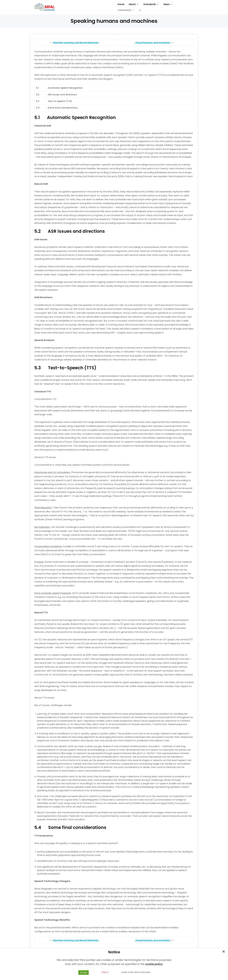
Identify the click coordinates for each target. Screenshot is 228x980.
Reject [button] (105, 972)
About (133, 4)
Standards (150, 4)
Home (121, 4)
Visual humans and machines (153, 43)
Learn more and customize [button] (136, 972)
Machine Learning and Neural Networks (76, 43)
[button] (140, 10)
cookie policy (154, 964)
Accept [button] (84, 973)
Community (126, 10)
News (167, 4)
